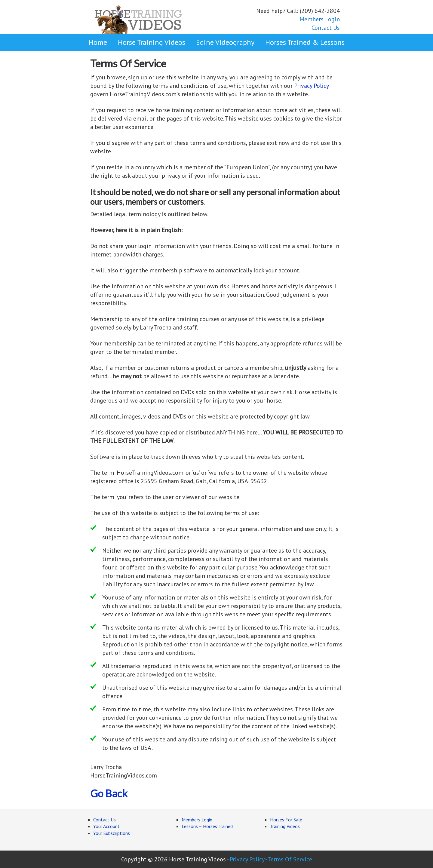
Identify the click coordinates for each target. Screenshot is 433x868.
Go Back (109, 793)
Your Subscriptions (112, 833)
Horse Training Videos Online (138, 19)
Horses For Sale (286, 820)
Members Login (320, 19)
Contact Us (326, 28)
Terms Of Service (290, 859)
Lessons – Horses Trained (207, 826)
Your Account (106, 826)
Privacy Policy (311, 86)
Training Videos (285, 826)
